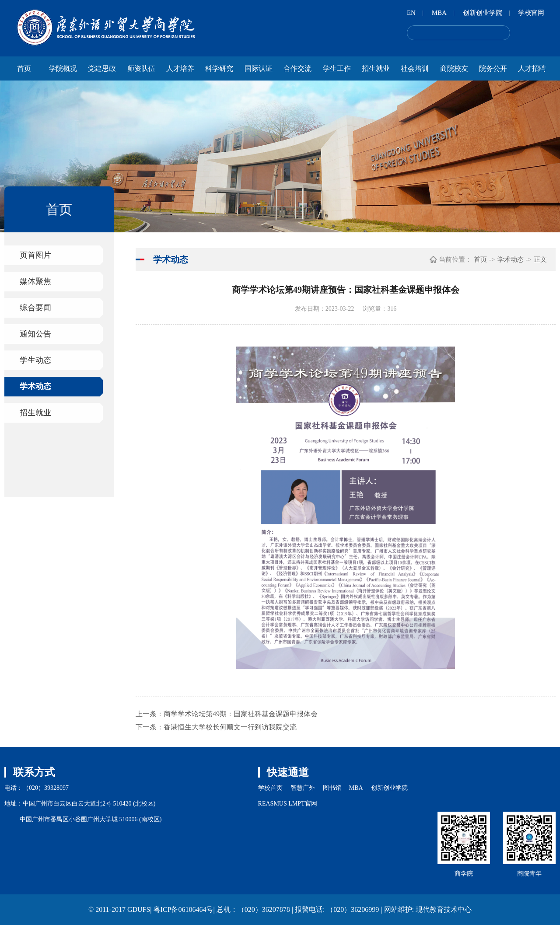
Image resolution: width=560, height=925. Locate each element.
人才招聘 (532, 68)
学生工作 (337, 68)
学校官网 (531, 13)
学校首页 (270, 788)
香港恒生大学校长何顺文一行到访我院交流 (230, 727)
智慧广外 (303, 788)
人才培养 (180, 68)
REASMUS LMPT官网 (288, 804)
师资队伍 (141, 68)
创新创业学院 (483, 13)
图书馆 (332, 788)
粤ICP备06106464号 (184, 909)
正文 (540, 259)
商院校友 (454, 68)
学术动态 (35, 386)
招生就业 (376, 68)
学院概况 (63, 68)
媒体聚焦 (35, 281)
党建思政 (102, 68)
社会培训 (415, 68)
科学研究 (219, 68)
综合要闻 (35, 308)
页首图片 (35, 255)
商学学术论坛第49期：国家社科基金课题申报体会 (241, 714)
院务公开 (493, 68)
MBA (439, 13)
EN (411, 13)
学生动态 (35, 360)
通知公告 (35, 334)
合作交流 (297, 68)
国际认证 (259, 68)
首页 (24, 68)
